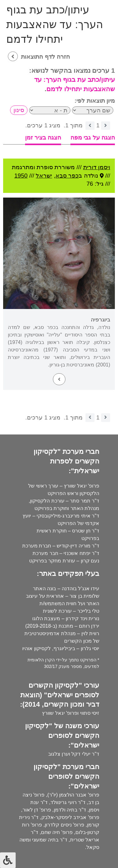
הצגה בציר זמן (43, 137)
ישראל (44, 176)
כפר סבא (67, 176)
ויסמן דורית (97, 167)
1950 (21, 176)
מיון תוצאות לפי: (95, 101)
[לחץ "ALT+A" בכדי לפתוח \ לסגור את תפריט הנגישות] (8, 860)
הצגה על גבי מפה (93, 137)
